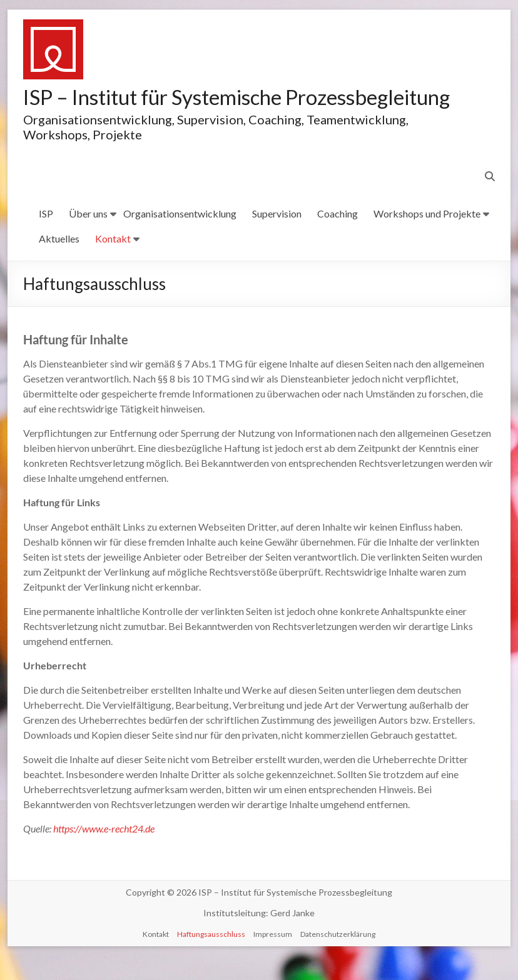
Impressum (273, 958)
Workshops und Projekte (427, 238)
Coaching (338, 238)
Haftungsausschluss (211, 958)
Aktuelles (59, 263)
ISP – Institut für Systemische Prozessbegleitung (167, 109)
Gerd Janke (292, 937)
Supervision (277, 238)
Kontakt (113, 263)
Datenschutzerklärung (338, 958)
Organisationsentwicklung (180, 238)
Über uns (88, 238)
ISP (46, 238)
